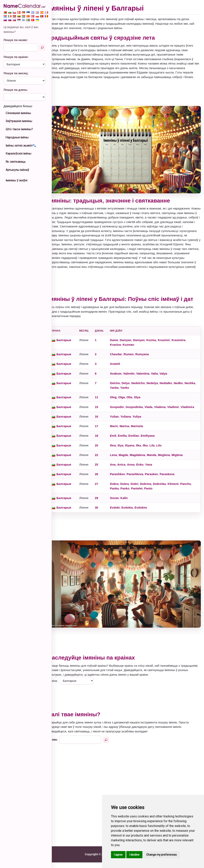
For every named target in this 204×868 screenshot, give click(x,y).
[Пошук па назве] (42, 47)
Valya (170, 378)
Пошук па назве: (16, 40)
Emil (120, 445)
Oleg (120, 402)
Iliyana (137, 455)
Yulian (121, 426)
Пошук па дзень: (16, 90)
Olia (136, 402)
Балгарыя (71, 345)
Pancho (122, 498)
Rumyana (149, 359)
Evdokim (148, 517)
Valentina (150, 378)
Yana (156, 474)
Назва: (60, 745)
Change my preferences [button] (161, 855)
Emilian (141, 445)
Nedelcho (145, 388)
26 (103, 484)
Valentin (136, 378)
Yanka (134, 393)
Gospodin (124, 412)
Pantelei (156, 498)
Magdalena (145, 464)
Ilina (120, 455)
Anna (138, 474)
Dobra (121, 493)
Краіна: (60, 686)
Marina (131, 436)
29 (103, 507)
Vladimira (124, 416)
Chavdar (123, 359)
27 (103, 493)
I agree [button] (118, 855)
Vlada (156, 412)
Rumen (136, 359)
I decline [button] (134, 855)
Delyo (133, 388)
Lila (159, 455)
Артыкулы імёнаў (17, 170)
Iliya (128, 455)
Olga (129, 402)
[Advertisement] (128, 97)
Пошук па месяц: (16, 73)
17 (103, 436)
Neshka (122, 393)
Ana (120, 474)
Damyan (133, 345)
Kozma (158, 345)
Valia (162, 378)
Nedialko (173, 388)
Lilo (166, 455)
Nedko (185, 388)
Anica (128, 474)
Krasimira (186, 345)
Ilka (146, 455)
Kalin (131, 507)
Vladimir (180, 412)
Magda (130, 464)
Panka (134, 498)
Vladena (167, 412)
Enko (147, 474)
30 (103, 517)
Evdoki (122, 517)
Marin (121, 436)
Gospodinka (141, 412)
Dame (121, 345)
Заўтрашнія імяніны (19, 121)
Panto (168, 498)
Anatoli (122, 369)
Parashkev (124, 484)
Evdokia (134, 517)
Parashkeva (142, 484)
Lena (120, 464)
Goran (121, 507)
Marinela (144, 436)
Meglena (171, 464)
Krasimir (171, 345)
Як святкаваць (16, 162)
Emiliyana (155, 445)
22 (103, 464)
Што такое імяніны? (19, 129)
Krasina (122, 350)
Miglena (184, 464)
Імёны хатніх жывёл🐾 (21, 146)
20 (103, 455)
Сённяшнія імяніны (18, 113)
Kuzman (135, 350)
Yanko (144, 393)
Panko (144, 498)
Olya (144, 402)
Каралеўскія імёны (18, 154)
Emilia (129, 445)
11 (103, 402)
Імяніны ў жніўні (16, 180)
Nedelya (159, 388)
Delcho (122, 388)
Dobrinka (166, 493)
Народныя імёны (17, 137)
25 (103, 474)
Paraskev (159, 484)
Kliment (180, 493)
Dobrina (153, 493)
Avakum (123, 378)
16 (103, 426)
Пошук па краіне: (16, 57)
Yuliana (133, 426)
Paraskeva (174, 484)
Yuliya (144, 426)
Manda (159, 464)
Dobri (142, 493)
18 (103, 445)
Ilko (152, 455)
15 (103, 412)
